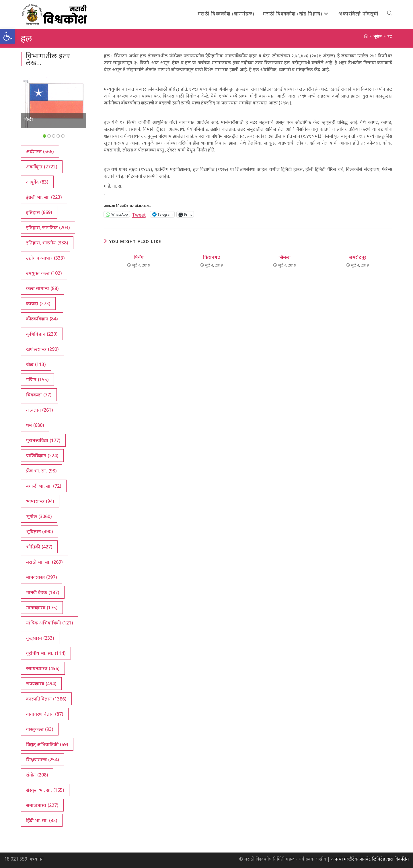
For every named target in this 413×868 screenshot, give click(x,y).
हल (390, 36)
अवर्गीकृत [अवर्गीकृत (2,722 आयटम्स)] (42, 167)
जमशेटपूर (358, 257)
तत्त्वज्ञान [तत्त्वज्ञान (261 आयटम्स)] (39, 410)
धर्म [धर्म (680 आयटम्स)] (35, 425)
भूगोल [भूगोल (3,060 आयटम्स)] (39, 516)
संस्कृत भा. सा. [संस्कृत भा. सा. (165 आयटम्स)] (45, 790)
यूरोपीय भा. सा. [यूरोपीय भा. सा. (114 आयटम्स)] (46, 653)
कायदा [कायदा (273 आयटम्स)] (38, 303)
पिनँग (139, 257)
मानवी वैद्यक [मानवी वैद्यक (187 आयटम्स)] (43, 592)
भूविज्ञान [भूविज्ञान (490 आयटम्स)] (39, 532)
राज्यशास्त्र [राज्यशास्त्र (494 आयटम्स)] (41, 684)
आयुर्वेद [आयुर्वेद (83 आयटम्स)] (37, 182)
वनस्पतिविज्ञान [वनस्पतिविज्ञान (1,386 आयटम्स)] (46, 699)
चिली (28, 119)
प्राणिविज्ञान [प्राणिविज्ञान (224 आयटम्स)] (42, 456)
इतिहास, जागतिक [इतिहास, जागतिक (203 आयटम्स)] (48, 227)
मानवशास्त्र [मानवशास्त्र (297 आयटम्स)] (41, 577)
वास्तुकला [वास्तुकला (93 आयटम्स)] (40, 729)
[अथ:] (366, 36)
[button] (7, 36)
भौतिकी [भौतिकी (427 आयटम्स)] (39, 547)
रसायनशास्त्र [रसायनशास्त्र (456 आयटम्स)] (43, 668)
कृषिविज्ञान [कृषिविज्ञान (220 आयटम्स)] (42, 334)
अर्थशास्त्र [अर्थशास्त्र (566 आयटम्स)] (40, 151)
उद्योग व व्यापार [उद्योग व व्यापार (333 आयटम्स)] (45, 258)
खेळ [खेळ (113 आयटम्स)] (36, 364)
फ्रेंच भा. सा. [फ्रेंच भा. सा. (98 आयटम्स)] (41, 471)
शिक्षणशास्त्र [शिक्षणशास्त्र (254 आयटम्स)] (42, 760)
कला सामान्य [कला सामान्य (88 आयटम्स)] (42, 288)
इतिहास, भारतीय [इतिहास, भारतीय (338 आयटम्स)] (47, 243)
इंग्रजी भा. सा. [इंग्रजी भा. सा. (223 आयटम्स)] (44, 197)
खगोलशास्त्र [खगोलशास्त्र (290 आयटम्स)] (42, 349)
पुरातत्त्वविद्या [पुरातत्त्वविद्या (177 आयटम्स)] (43, 440)
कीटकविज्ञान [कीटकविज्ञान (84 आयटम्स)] (42, 319)
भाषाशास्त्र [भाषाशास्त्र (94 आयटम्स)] (40, 501)
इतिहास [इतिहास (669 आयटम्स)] (39, 212)
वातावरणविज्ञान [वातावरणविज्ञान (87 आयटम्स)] (45, 714)
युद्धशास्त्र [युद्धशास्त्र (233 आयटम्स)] (40, 638)
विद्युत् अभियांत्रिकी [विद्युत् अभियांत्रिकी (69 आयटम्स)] (47, 744)
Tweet (139, 214)
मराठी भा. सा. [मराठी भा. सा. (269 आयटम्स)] (44, 562)
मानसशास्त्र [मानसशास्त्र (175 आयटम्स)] (42, 608)
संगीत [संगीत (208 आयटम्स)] (37, 775)
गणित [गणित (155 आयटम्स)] (37, 379)
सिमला (285, 257)
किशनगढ (212, 257)
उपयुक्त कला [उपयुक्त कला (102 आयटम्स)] (44, 273)
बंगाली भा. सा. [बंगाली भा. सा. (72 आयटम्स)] (44, 486)
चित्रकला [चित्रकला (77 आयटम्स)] (39, 395)
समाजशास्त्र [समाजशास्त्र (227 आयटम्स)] (42, 805)
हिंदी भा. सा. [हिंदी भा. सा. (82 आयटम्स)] (42, 820)
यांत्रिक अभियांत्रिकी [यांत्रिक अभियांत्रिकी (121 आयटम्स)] (49, 623)
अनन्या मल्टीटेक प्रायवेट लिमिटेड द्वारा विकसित (370, 859)
